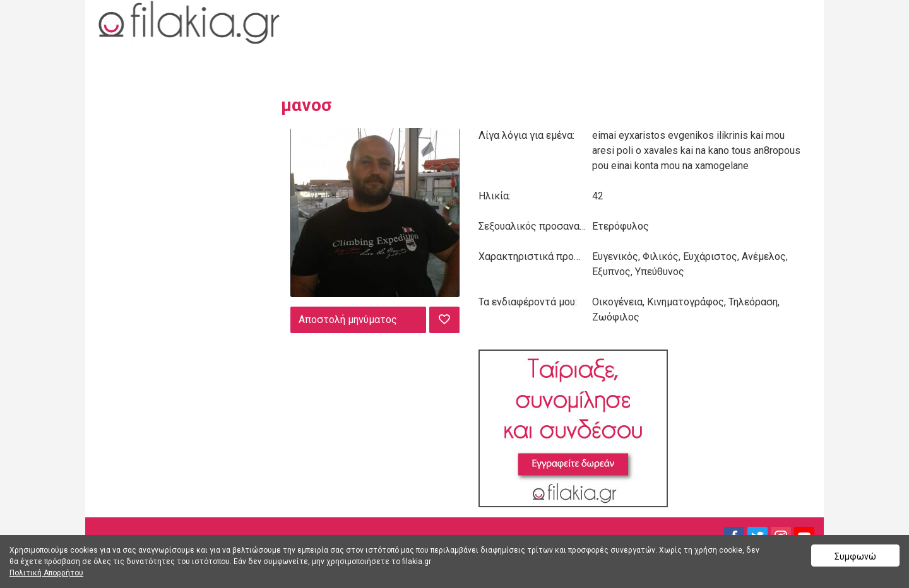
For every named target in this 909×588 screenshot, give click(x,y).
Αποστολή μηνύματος (348, 320)
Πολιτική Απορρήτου (46, 573)
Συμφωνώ (855, 556)
